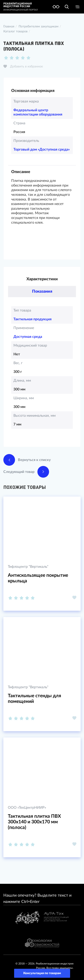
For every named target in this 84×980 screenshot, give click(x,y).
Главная (9, 27)
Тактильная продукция (32, 319)
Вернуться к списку (27, 460)
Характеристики (42, 279)
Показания (42, 291)
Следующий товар (26, 472)
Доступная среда (28, 337)
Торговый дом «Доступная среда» (42, 149)
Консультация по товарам (42, 973)
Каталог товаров (15, 31)
